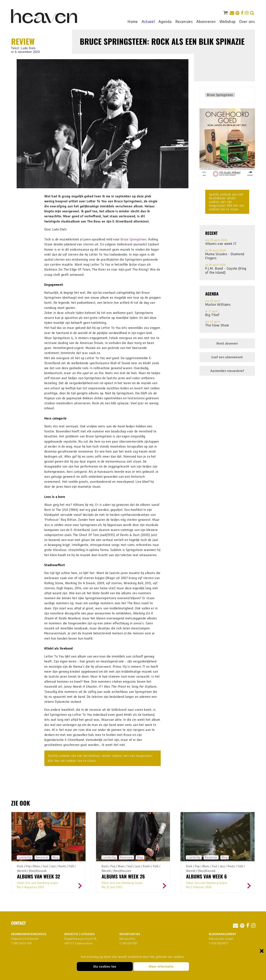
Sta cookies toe (105, 966)
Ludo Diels (28, 48)
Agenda (165, 21)
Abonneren (206, 21)
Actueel (148, 21)
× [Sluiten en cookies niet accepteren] (262, 951)
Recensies (184, 21)
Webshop (227, 21)
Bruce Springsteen (134, 239)
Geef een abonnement (227, 357)
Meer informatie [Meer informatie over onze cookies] (161, 966)
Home (133, 21)
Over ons (247, 21)
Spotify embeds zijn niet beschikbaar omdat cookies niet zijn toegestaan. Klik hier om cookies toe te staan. (100, 758)
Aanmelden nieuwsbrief (227, 371)
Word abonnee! (227, 343)
